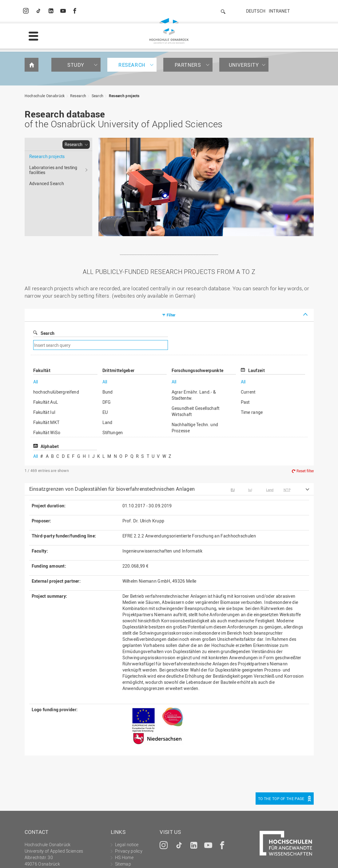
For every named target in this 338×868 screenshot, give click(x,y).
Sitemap (123, 814)
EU (105, 362)
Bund (108, 342)
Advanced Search (47, 134)
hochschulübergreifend (56, 342)
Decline (293, 854)
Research (132, 15)
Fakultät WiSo (47, 383)
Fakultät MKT (46, 373)
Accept (321, 854)
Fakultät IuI (44, 362)
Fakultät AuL (46, 352)
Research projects (124, 46)
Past (245, 352)
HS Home (124, 808)
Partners (188, 15)
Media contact (129, 820)
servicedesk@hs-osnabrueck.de (70, 833)
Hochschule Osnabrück (45, 46)
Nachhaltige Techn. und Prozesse (195, 378)
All (36, 332)
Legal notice (93, 858)
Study (76, 15)
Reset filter (305, 421)
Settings (264, 854)
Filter (171, 265)
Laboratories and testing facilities (53, 120)
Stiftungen (113, 383)
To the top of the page (281, 749)
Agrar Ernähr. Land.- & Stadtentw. (194, 345)
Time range (252, 362)
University (244, 15)
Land (107, 373)
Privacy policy (126, 858)
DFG (107, 352)
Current (248, 342)
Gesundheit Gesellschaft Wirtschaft (196, 361)
